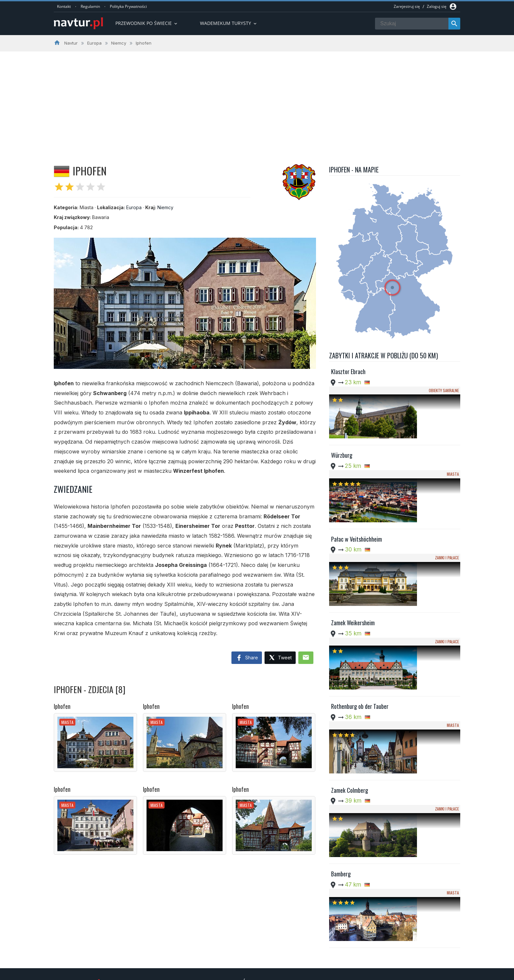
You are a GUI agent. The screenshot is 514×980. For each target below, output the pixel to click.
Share (247, 658)
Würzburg (342, 426)
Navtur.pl (109, 973)
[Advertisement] (257, 101)
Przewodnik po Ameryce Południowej (242, 940)
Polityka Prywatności (128, 6)
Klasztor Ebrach (348, 371)
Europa (134, 207)
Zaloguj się (437, 6)
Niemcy (165, 207)
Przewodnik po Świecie (147, 23)
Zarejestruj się (407, 6)
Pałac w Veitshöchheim (356, 480)
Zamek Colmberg (350, 643)
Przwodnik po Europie (226, 932)
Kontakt (64, 6)
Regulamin (90, 6)
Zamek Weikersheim (353, 534)
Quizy (209, 956)
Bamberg (341, 698)
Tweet (280, 658)
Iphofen (62, 706)
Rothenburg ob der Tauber (360, 589)
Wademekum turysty (229, 23)
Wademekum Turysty (225, 948)
